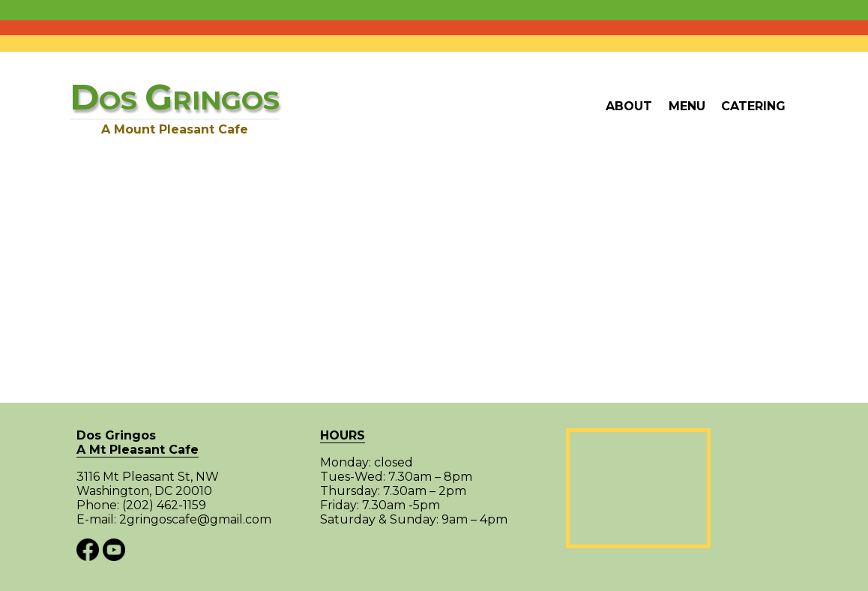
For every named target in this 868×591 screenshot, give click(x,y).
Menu (687, 106)
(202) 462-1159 (164, 506)
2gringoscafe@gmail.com (195, 520)
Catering (753, 106)
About (629, 106)
